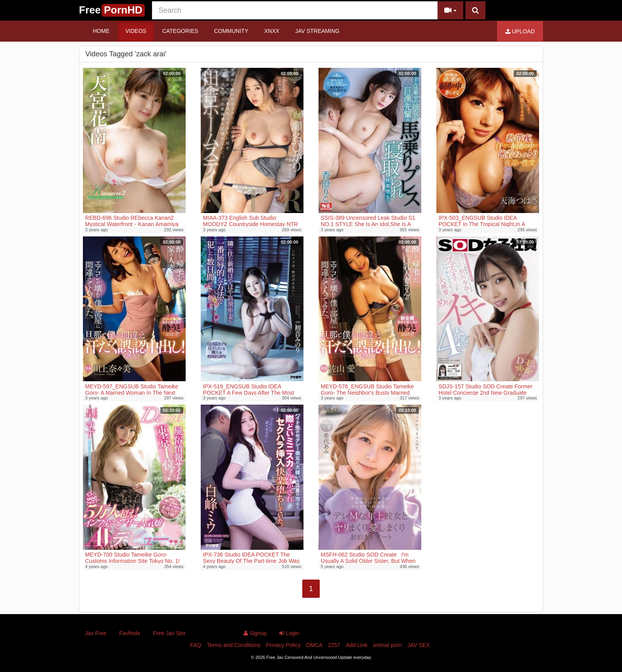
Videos (136, 31)
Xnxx (272, 31)
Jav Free (96, 633)
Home (101, 31)
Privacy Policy (283, 645)
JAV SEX (419, 645)
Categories (180, 31)
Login (289, 633)
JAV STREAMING (317, 31)
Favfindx (130, 633)
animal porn (387, 645)
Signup (255, 633)
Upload (520, 31)
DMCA (314, 645)
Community (231, 31)
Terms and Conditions (233, 645)
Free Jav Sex (169, 633)
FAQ (196, 645)
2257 (334, 645)
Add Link (357, 645)
